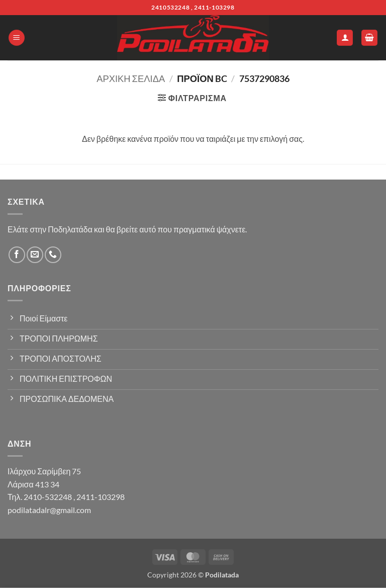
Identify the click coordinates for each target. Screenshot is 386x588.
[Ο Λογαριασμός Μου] (345, 38)
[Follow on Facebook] (17, 255)
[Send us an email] (35, 255)
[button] (17, 38)
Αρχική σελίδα (131, 78)
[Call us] (53, 255)
